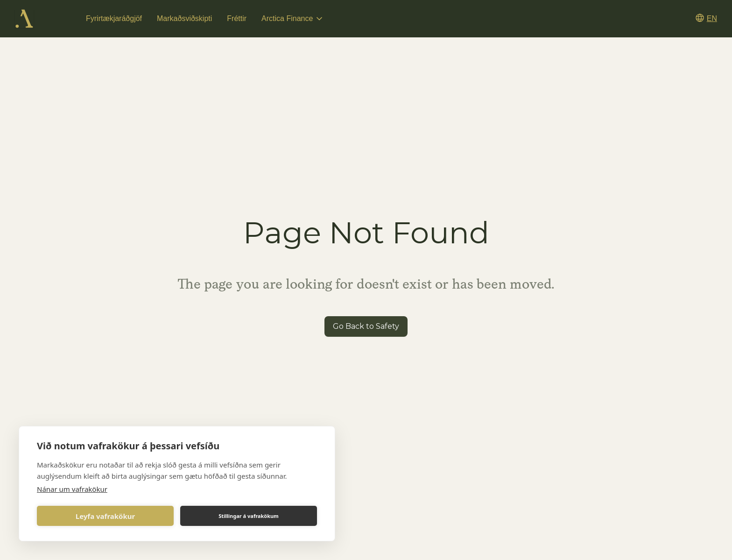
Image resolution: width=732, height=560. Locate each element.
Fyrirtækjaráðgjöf (114, 18)
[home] (24, 19)
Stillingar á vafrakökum (249, 516)
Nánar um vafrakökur (72, 489)
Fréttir (237, 18)
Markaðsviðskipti (184, 18)
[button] (293, 19)
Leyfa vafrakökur (105, 516)
